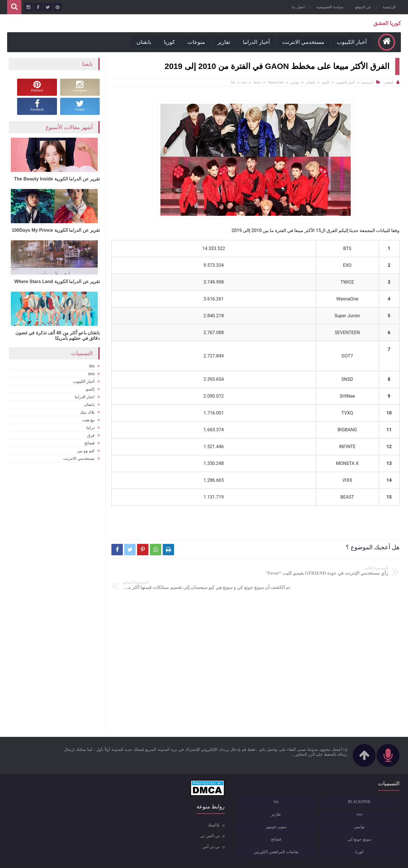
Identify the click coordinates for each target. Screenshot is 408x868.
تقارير (222, 42)
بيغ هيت (88, 419)
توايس (295, 82)
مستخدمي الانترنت (302, 42)
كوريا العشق (386, 23)
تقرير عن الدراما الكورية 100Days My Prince (56, 230)
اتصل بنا (297, 7)
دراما (90, 427)
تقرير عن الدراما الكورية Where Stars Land (57, 281)
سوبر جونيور (331, 813)
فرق (91, 434)
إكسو (326, 82)
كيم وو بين (86, 450)
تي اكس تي (187, 822)
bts (233, 82)
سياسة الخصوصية (329, 7)
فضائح (89, 442)
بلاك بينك (87, 411)
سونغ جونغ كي (377, 825)
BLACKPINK (378, 788)
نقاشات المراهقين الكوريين (329, 838)
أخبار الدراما (255, 42)
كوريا (168, 42)
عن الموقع (362, 7)
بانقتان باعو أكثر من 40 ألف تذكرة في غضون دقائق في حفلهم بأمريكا (58, 335)
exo (244, 82)
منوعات (195, 42)
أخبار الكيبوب (350, 42)
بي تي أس (188, 833)
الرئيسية (388, 7)
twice (257, 82)
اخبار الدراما (85, 396)
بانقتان (142, 42)
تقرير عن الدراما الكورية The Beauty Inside (57, 179)
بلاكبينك (191, 811)
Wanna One (276, 82)
